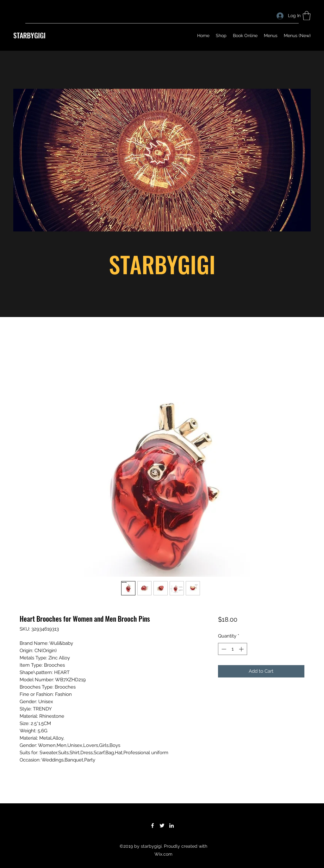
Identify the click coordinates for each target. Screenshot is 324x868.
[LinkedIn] (171, 826)
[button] (307, 16)
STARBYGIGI (29, 35)
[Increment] (242, 649)
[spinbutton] (232, 649)
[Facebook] (153, 826)
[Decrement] (223, 649)
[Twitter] (162, 826)
